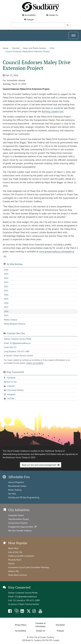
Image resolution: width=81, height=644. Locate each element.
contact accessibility (35, 363)
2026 (6, 270)
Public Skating (15, 490)
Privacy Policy (21, 625)
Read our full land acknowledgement (39, 465)
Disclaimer (60, 625)
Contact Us (53, 15)
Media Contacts (11, 320)
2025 (6, 274)
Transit (11, 563)
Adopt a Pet (13, 571)
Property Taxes (15, 560)
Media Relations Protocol (15, 324)
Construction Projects (18, 523)
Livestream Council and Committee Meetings (29, 567)
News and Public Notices (35, 48)
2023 (6, 282)
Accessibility (30, 15)
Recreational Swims (17, 486)
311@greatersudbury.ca (26, 596)
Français (30, 20)
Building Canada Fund (53, 111)
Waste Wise (13, 548)
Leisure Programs (16, 482)
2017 (6, 307)
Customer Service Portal (27, 593)
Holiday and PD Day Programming (24, 497)
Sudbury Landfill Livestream (21, 556)
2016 (52, 48)
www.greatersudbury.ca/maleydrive (57, 251)
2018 (6, 303)
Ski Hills (12, 494)
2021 (6, 291)
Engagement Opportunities (23, 527)
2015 (6, 315)
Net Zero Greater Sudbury (20, 531)
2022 (6, 286)
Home (6, 48)
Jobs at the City (15, 552)
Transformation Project (19, 519)
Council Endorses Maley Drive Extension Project (28, 51)
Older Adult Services (18, 575)
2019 (6, 299)
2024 (6, 278)
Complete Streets (16, 515)
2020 (6, 295)
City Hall (16, 48)
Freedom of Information (40, 625)
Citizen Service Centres (29, 604)
